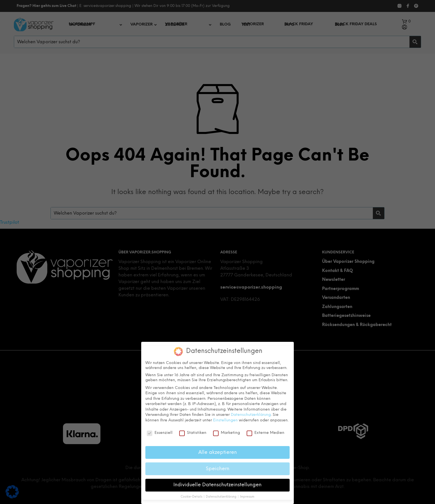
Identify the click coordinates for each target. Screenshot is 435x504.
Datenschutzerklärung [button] (222, 497)
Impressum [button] (247, 497)
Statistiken (193, 433)
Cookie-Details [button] (192, 497)
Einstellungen (225, 420)
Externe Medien (265, 433)
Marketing (227, 433)
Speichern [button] (218, 469)
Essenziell (160, 433)
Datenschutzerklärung (251, 415)
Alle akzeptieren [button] (218, 452)
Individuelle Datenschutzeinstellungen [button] (217, 485)
